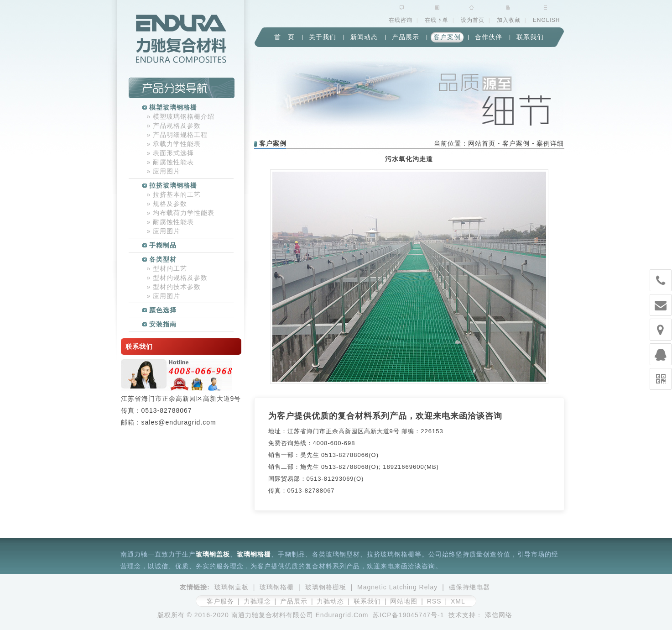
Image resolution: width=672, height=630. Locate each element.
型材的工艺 (167, 268)
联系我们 (530, 37)
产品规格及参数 (174, 126)
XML (458, 601)
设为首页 (473, 20)
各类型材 (159, 259)
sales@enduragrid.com (179, 422)
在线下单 (437, 20)
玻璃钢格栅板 (326, 587)
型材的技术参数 (174, 287)
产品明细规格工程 (177, 135)
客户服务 (220, 601)
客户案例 (447, 37)
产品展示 (406, 37)
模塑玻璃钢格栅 (170, 107)
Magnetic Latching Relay (397, 587)
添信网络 (499, 615)
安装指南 (159, 324)
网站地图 (404, 601)
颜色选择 (159, 310)
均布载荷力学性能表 (181, 213)
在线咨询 (401, 20)
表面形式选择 (171, 153)
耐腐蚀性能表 (171, 162)
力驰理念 (257, 601)
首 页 (284, 37)
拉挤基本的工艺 (174, 194)
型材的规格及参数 (177, 278)
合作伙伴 (489, 37)
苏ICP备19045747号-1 (408, 615)
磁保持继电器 (469, 587)
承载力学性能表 (174, 144)
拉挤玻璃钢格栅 (170, 185)
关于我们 (323, 37)
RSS (434, 601)
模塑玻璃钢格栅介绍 (181, 116)
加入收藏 (509, 20)
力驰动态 (330, 601)
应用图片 (164, 171)
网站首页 (482, 143)
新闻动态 (364, 37)
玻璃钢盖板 (213, 554)
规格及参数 (167, 204)
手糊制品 (159, 245)
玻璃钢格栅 (254, 554)
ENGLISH (547, 20)
